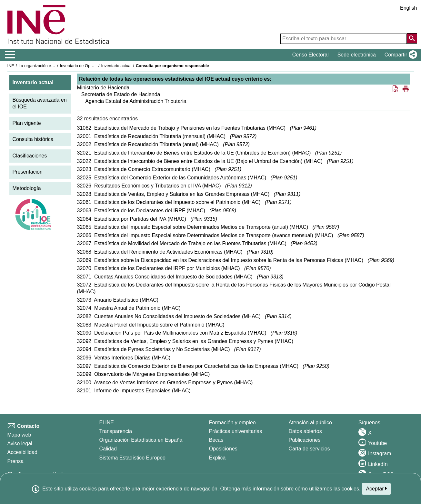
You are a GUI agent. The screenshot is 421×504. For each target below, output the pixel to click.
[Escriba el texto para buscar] (344, 39)
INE (11, 66)
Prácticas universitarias (236, 431)
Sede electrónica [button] (357, 55)
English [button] (408, 8)
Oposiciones (223, 449)
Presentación (28, 172)
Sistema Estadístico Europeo (132, 458)
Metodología (27, 188)
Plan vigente (27, 123)
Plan (303, 128)
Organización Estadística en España (141, 440)
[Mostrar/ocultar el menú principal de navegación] (10, 55)
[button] (400, 55)
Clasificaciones (30, 156)
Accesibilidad (22, 452)
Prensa (16, 461)
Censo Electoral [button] (311, 55)
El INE (107, 423)
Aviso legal (20, 444)
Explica (217, 458)
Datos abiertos (305, 431)
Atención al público (310, 423)
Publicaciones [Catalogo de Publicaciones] (305, 440)
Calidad (108, 449)
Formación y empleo (232, 423)
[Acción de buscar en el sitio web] (412, 38)
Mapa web (19, 435)
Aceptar (376, 489)
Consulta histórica (33, 139)
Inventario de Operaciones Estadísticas (96, 66)
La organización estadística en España (54, 66)
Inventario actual (116, 66)
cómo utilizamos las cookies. (328, 489)
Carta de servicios (309, 449)
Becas (216, 440)
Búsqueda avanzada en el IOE (40, 103)
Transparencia (116, 431)
